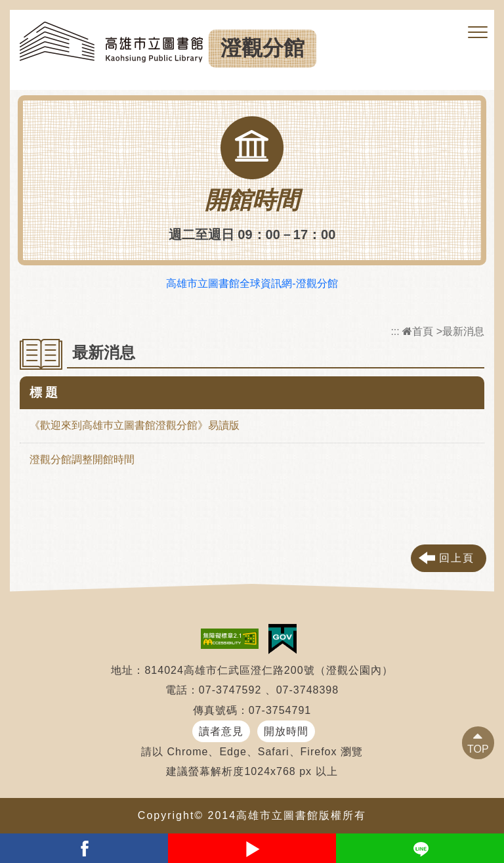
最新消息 (463, 331)
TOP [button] (478, 749)
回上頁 (457, 558)
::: (395, 331)
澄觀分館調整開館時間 (82, 459)
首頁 (418, 331)
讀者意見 (221, 731)
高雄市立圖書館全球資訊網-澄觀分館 (252, 283)
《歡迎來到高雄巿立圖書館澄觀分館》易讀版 (135, 425)
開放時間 (286, 731)
